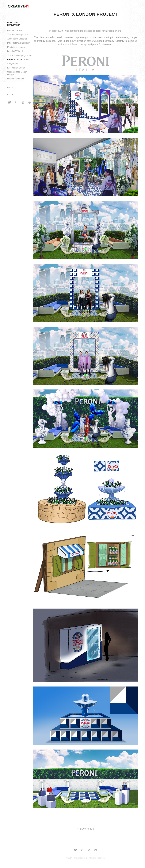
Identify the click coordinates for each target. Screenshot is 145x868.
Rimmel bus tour (15, 30)
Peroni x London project (18, 59)
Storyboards (13, 64)
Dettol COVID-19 (15, 51)
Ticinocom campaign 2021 (19, 35)
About (10, 87)
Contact (11, 94)
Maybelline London (16, 47)
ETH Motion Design (16, 68)
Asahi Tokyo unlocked (17, 39)
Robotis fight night (16, 79)
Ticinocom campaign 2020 (19, 55)
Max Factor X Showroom (19, 43)
